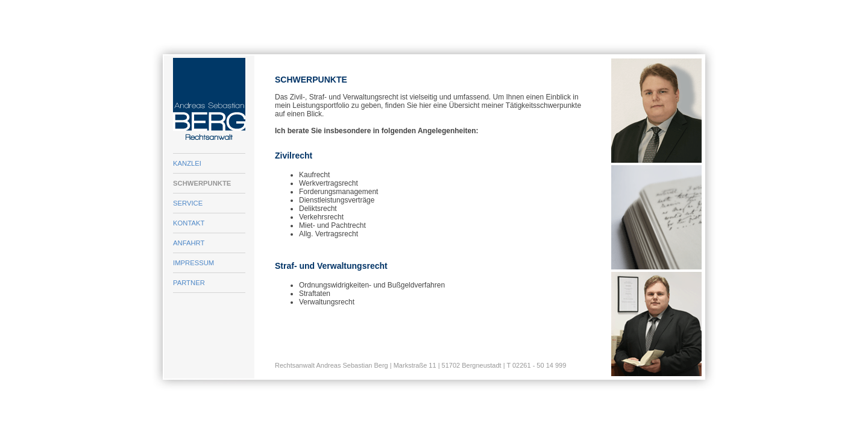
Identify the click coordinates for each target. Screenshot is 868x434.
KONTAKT (189, 223)
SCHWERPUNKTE (202, 183)
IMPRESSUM (193, 263)
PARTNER (189, 283)
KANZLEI (187, 163)
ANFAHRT (189, 243)
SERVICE (188, 203)
